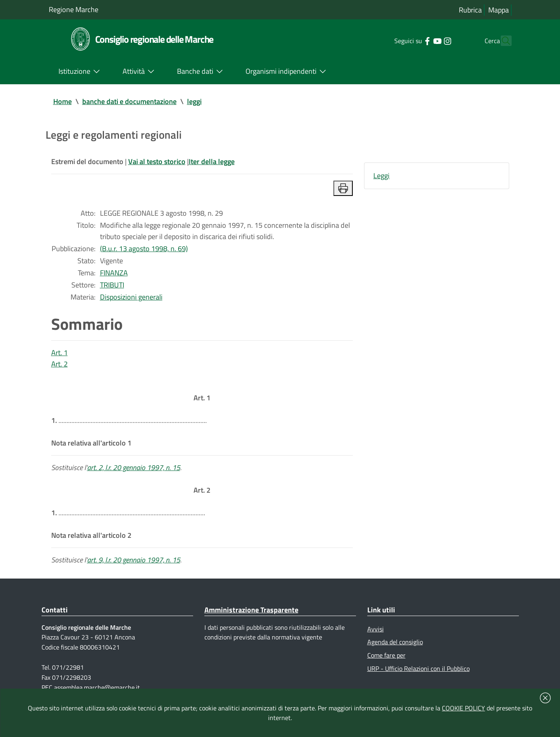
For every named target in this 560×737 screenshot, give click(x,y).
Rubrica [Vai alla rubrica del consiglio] (470, 10)
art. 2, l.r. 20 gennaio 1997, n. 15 (134, 467)
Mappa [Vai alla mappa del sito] (499, 10)
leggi (194, 101)
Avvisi (376, 629)
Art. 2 (59, 364)
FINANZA (114, 273)
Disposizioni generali (131, 297)
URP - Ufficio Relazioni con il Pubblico (418, 668)
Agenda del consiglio (395, 642)
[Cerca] (502, 41)
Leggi (381, 176)
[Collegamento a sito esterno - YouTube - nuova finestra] (423, 40)
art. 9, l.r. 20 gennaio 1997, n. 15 (134, 560)
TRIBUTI (112, 285)
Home (62, 101)
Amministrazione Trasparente (251, 610)
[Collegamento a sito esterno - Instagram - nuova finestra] (433, 40)
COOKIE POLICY (463, 708)
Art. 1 (59, 353)
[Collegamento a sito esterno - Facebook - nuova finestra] (413, 40)
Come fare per (386, 655)
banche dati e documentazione (129, 101)
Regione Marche (74, 9)
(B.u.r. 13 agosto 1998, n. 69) (144, 249)
